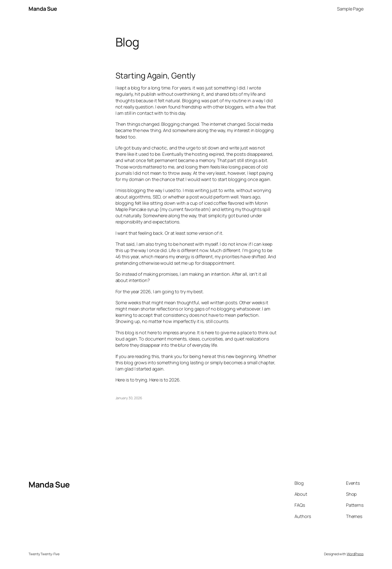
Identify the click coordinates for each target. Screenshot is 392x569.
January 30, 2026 (129, 398)
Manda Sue (43, 9)
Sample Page (350, 9)
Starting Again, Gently (156, 75)
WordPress (355, 554)
